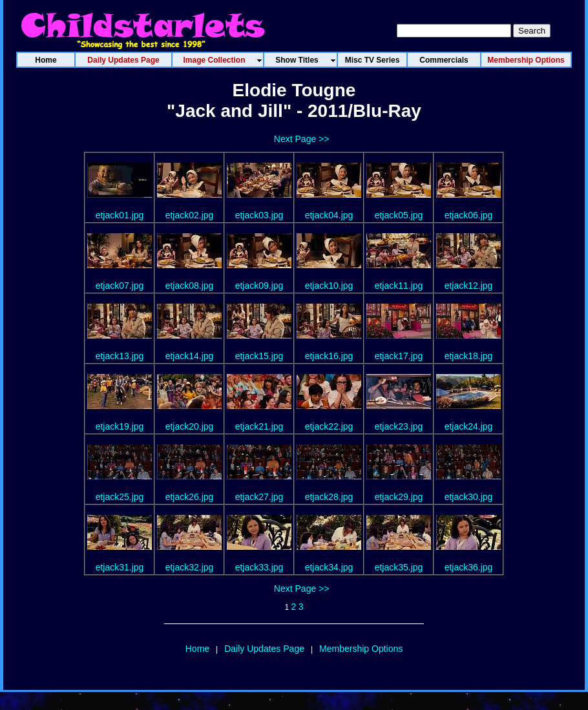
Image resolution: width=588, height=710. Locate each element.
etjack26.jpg (190, 497)
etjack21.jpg (259, 426)
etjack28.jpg (329, 497)
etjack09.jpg (259, 286)
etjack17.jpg (399, 356)
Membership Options (361, 649)
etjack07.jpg (120, 286)
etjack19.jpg (120, 426)
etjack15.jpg (259, 356)
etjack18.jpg (469, 356)
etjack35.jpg (399, 567)
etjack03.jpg (259, 215)
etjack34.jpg (329, 567)
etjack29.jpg (399, 497)
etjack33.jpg (259, 567)
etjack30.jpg (469, 497)
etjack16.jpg (329, 356)
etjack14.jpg (190, 356)
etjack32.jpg (190, 567)
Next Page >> (302, 139)
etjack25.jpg (120, 497)
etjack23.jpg (399, 426)
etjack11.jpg (399, 286)
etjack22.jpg (329, 426)
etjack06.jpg (469, 215)
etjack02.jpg (190, 215)
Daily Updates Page (264, 649)
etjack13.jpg (120, 356)
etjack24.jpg (469, 426)
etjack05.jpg (399, 215)
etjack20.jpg (190, 426)
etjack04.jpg (329, 215)
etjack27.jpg (259, 497)
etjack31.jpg (120, 567)
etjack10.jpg (329, 286)
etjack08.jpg (190, 286)
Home (197, 649)
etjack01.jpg (120, 215)
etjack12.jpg (469, 286)
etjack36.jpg (469, 567)
